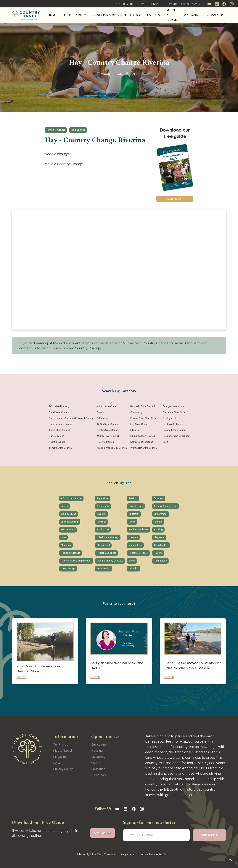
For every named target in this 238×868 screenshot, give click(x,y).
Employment (100, 745)
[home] (26, 15)
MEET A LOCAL (172, 15)
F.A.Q (57, 763)
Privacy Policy (63, 769)
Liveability (98, 757)
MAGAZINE (192, 15)
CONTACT (215, 15)
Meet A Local (63, 751)
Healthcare (99, 775)
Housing (97, 751)
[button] (75, 15)
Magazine (60, 757)
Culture (96, 763)
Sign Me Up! (175, 199)
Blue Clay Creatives (103, 854)
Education (98, 769)
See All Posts (119, 696)
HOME (52, 15)
